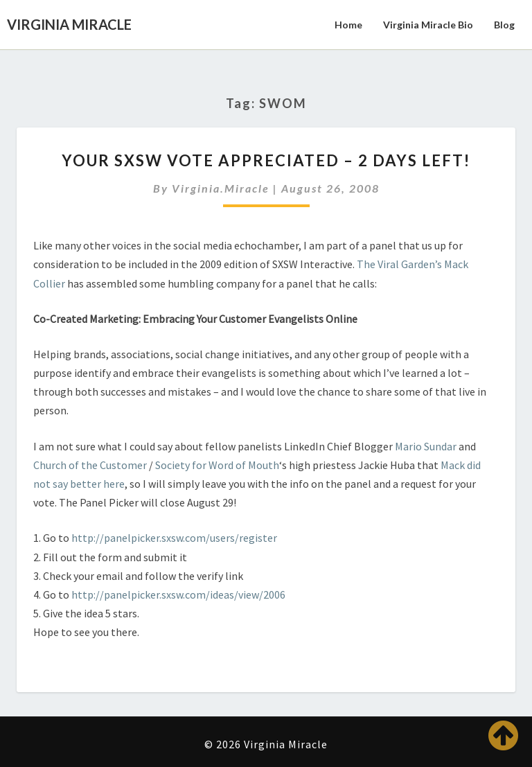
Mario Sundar (426, 446)
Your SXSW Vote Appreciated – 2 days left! (266, 160)
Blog (504, 25)
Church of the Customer (90, 465)
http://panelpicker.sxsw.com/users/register (174, 538)
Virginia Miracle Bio (428, 25)
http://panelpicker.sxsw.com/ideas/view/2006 (178, 594)
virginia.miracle (221, 188)
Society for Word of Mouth (217, 465)
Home (348, 25)
